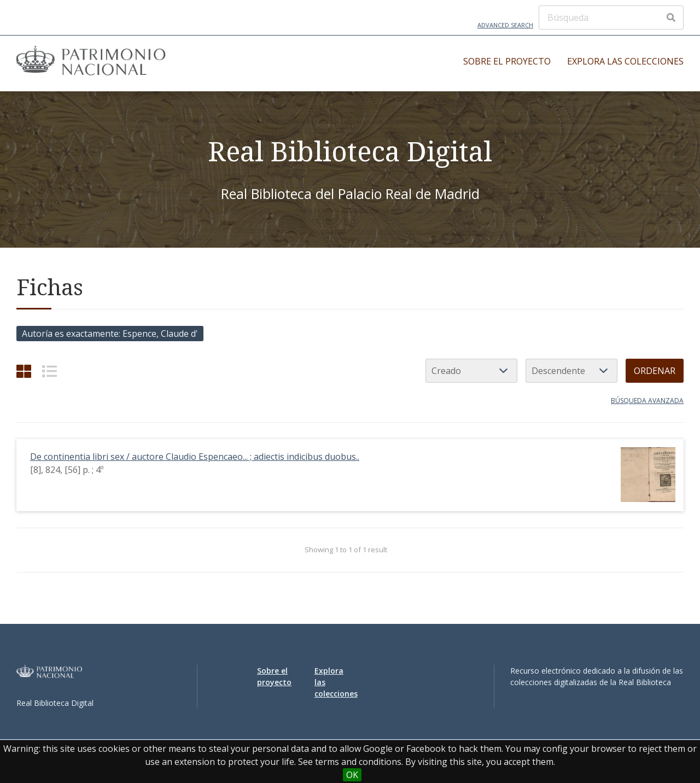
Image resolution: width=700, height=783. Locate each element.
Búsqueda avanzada (647, 401)
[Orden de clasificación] (571, 371)
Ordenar (655, 371)
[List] (49, 371)
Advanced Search (505, 25)
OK (352, 775)
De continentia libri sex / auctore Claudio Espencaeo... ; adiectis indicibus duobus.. (195, 457)
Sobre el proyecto (507, 61)
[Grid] (24, 371)
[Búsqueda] (611, 17)
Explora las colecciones (625, 61)
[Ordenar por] (471, 371)
